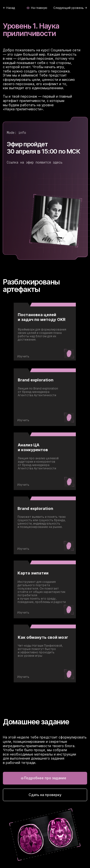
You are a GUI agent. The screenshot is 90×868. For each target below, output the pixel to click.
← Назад (9, 8)
